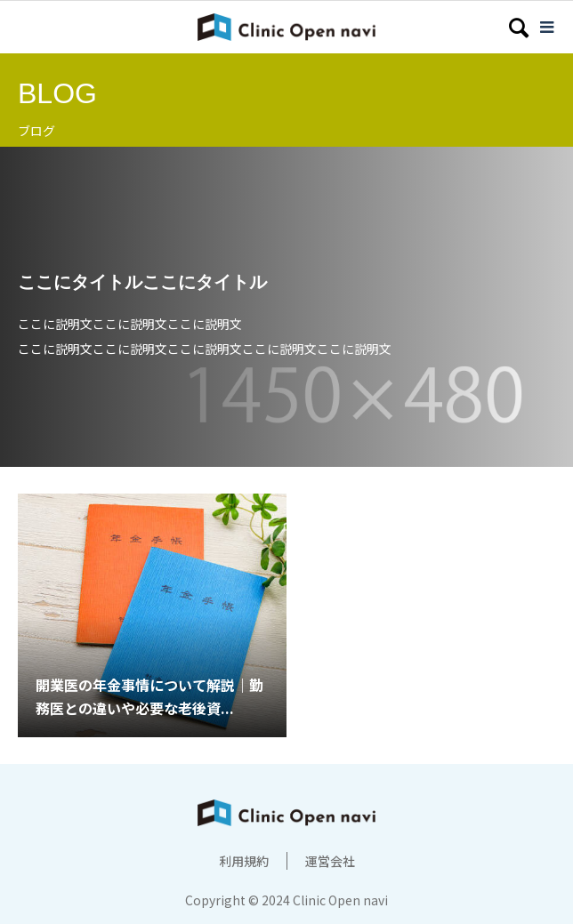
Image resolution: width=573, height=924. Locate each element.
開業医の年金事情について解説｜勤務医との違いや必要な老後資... (149, 696)
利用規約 (244, 861)
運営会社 (330, 861)
